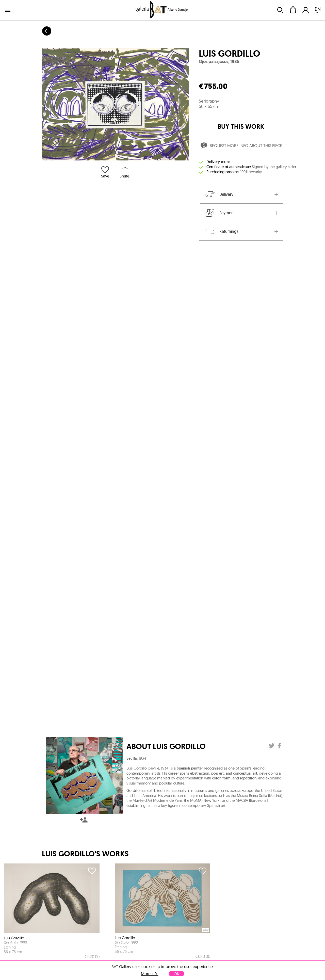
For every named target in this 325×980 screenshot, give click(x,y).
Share (125, 172)
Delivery (219, 194)
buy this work (241, 127)
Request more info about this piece (241, 146)
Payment (220, 213)
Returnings (221, 231)
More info (150, 974)
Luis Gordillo (230, 54)
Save (105, 172)
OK (176, 974)
